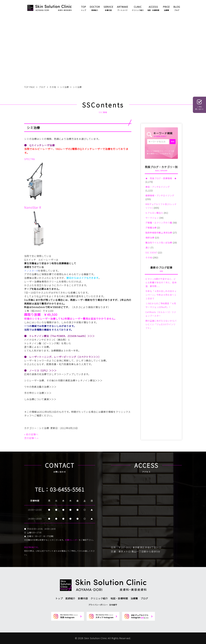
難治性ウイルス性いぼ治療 (159, 243)
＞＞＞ (91, 336)
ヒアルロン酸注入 (154, 213)
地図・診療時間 (119, 598)
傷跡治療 (150, 238)
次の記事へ (30, 438)
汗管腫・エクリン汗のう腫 (159, 223)
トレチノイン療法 (39, 336)
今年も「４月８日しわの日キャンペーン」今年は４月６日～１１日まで (161, 295)
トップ (59, 598)
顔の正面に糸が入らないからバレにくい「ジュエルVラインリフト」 (161, 324)
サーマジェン (152, 218)
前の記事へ (32, 434)
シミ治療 (44, 428)
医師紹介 (70, 598)
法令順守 (113, 605)
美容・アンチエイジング (158, 187)
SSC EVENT (151, 252)
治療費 (134, 598)
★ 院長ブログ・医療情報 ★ (161, 178)
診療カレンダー (72, 540)
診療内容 (83, 598)
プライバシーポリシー (98, 605)
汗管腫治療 (151, 228)
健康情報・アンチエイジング (160, 195)
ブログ (144, 598)
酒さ (148, 248)
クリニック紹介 (99, 598)
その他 (149, 257)
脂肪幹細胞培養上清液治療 (159, 233)
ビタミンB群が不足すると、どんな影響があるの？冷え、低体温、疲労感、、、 (161, 283)
